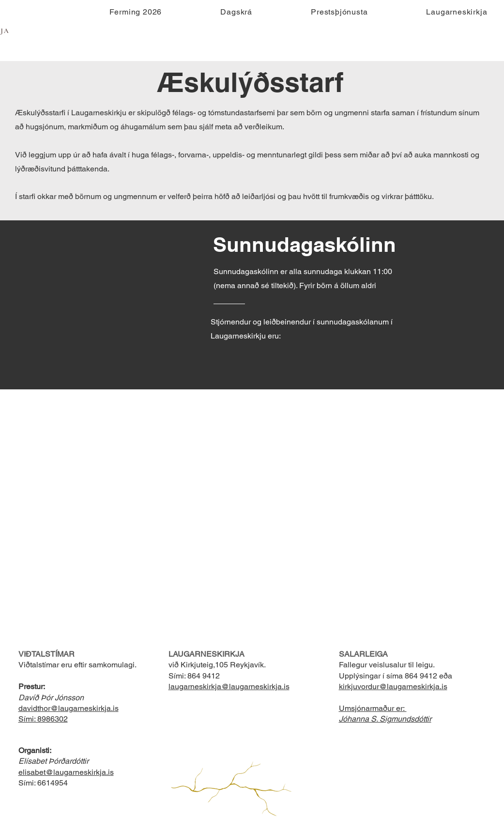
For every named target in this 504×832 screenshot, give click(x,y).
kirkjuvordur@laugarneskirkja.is (393, 686)
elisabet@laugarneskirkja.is (66, 772)
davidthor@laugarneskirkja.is (69, 708)
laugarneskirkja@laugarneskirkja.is (229, 686)
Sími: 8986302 (43, 719)
